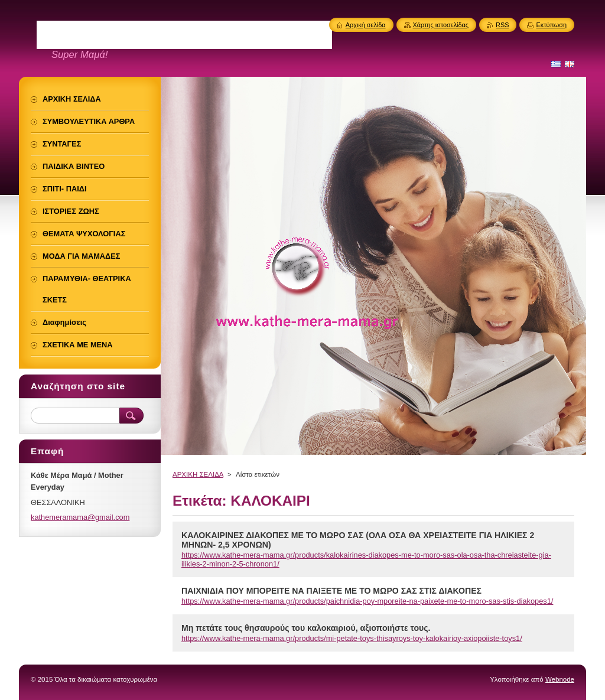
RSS (502, 25)
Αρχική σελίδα (366, 25)
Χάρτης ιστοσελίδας (441, 25)
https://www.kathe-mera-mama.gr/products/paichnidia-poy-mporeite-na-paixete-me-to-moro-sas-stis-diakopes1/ (367, 601)
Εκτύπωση (551, 25)
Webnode (560, 679)
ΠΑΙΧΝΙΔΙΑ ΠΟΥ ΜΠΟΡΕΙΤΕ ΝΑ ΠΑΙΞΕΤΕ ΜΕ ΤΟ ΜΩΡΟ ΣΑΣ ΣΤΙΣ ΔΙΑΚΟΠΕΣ (331, 591)
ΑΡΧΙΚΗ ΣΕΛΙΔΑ (198, 474)
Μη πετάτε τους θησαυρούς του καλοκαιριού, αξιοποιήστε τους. (306, 628)
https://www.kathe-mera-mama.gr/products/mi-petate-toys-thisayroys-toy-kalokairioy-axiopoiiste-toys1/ (352, 638)
